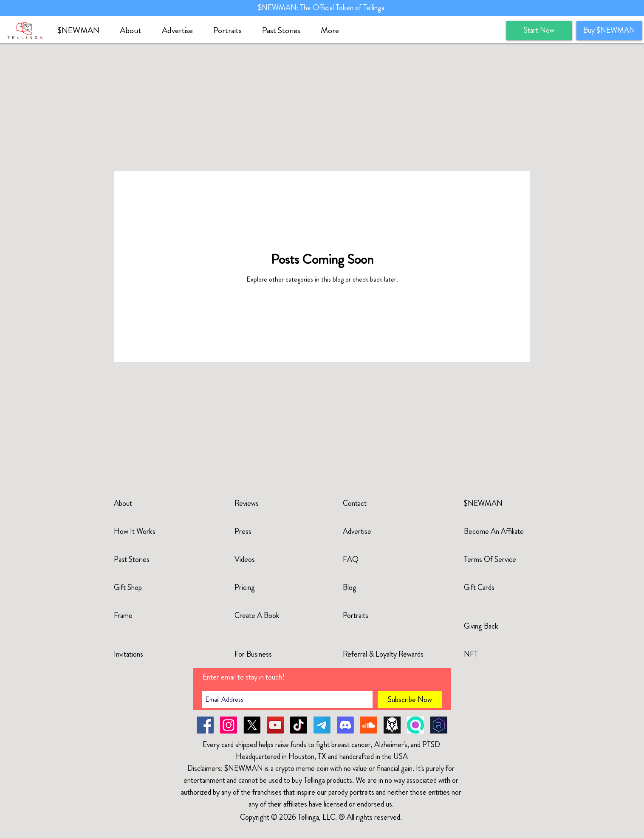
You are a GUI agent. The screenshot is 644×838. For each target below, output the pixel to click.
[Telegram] (322, 725)
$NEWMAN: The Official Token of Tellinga (322, 8)
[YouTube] (275, 725)
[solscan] (415, 725)
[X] (252, 725)
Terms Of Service (490, 559)
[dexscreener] (392, 725)
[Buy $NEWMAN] (609, 31)
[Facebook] (205, 725)
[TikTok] (299, 725)
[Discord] (345, 725)
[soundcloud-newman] (369, 725)
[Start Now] (539, 31)
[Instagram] (229, 725)
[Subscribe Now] (410, 700)
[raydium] (439, 725)
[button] (134, 31)
